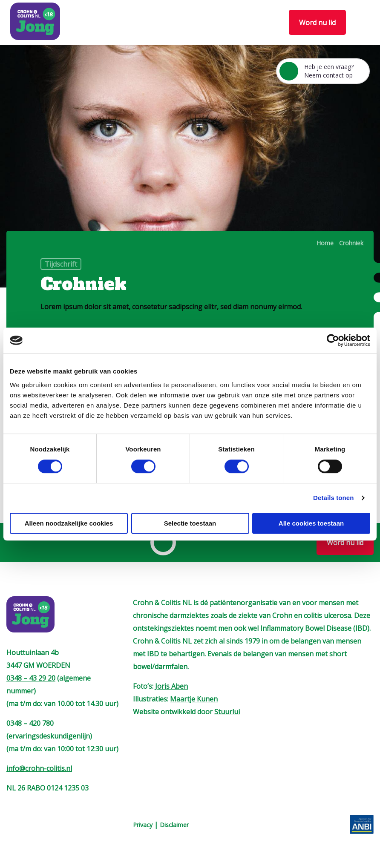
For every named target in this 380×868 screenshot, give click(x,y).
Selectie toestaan (190, 523)
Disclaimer (174, 825)
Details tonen (333, 498)
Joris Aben (171, 686)
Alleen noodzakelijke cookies (69, 523)
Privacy (143, 825)
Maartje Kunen (194, 699)
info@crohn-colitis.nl (39, 768)
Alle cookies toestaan (311, 523)
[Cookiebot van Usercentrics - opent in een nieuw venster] (333, 340)
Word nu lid (317, 23)
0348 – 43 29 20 (31, 678)
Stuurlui (227, 712)
